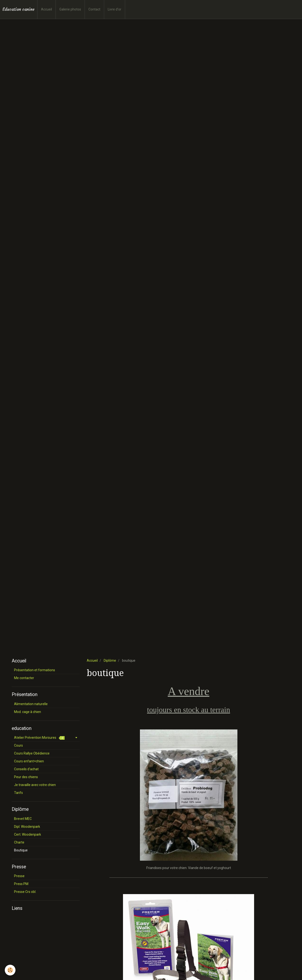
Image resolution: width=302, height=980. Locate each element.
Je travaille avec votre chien (35, 785)
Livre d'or (115, 9)
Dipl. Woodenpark (27, 827)
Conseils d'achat (26, 769)
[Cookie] (10, 970)
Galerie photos (70, 9)
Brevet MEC (23, 819)
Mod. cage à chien (28, 712)
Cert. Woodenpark (28, 834)
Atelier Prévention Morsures (39, 738)
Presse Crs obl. (25, 892)
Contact (94, 9)
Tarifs (18, 793)
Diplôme (110, 660)
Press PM (21, 884)
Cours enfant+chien (29, 761)
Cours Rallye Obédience (32, 753)
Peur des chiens (26, 777)
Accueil (46, 9)
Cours (18, 745)
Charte (19, 842)
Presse (19, 876)
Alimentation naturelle (31, 704)
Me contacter (24, 678)
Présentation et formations (35, 670)
